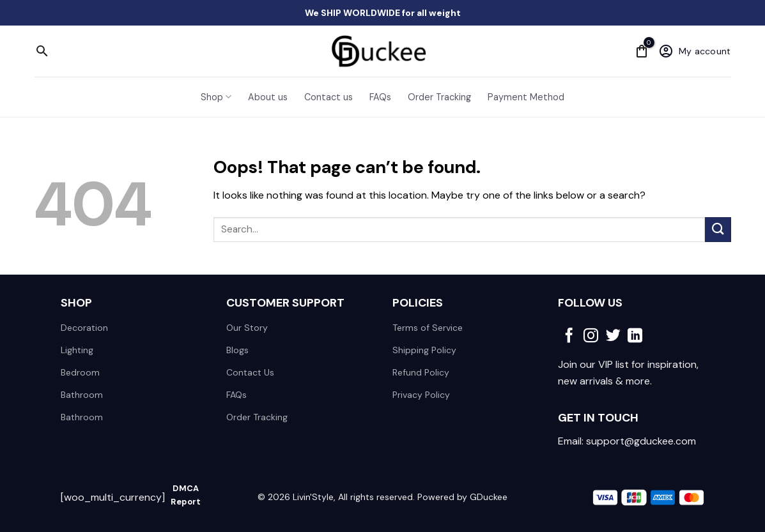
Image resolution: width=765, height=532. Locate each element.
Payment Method (526, 97)
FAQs (380, 97)
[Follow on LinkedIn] (635, 337)
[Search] (42, 51)
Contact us (328, 97)
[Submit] (718, 230)
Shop (216, 97)
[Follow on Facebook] (569, 337)
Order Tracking (439, 97)
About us (268, 97)
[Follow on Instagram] (591, 337)
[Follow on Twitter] (613, 337)
